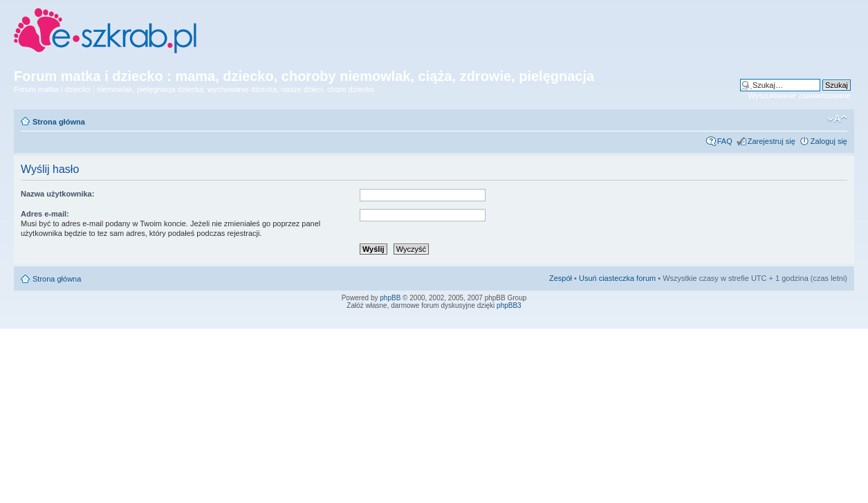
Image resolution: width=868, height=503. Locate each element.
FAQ (725, 141)
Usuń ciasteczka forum (617, 278)
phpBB (390, 298)
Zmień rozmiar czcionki (837, 119)
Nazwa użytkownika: (57, 194)
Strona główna (59, 122)
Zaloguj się (829, 141)
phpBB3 (509, 305)
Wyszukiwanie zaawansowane (800, 95)
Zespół (561, 278)
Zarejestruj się (772, 141)
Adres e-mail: (45, 214)
